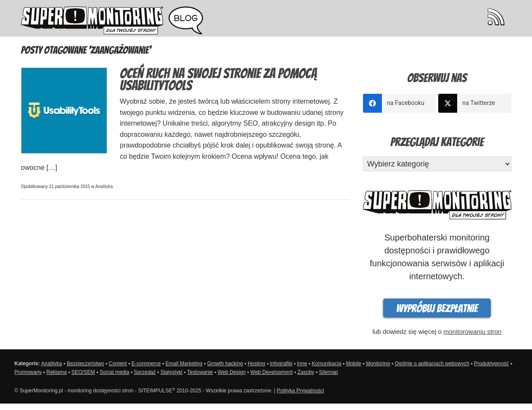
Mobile (353, 364)
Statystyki (171, 372)
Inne (302, 364)
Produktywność (491, 364)
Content (118, 364)
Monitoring (378, 364)
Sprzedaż (145, 372)
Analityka (104, 187)
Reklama (57, 372)
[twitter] (475, 103)
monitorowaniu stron (472, 331)
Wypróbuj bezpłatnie (437, 308)
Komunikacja (327, 364)
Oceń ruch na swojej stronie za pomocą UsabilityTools (218, 80)
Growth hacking (225, 364)
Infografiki (281, 364)
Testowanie (200, 372)
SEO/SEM (83, 372)
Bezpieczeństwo (85, 364)
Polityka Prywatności (301, 391)
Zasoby (306, 372)
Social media (115, 372)
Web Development (272, 372)
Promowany (28, 372)
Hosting (257, 364)
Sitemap (329, 372)
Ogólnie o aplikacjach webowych (432, 364)
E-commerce (146, 364)
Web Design (232, 372)
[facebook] (400, 103)
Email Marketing (184, 364)
